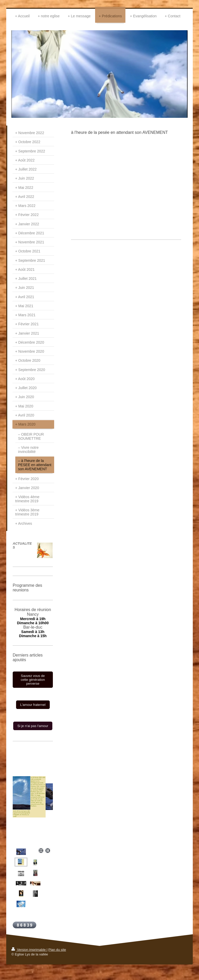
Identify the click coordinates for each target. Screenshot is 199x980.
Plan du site (57, 950)
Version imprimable (29, 950)
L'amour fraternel (33, 705)
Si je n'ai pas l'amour (33, 726)
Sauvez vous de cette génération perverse (33, 680)
